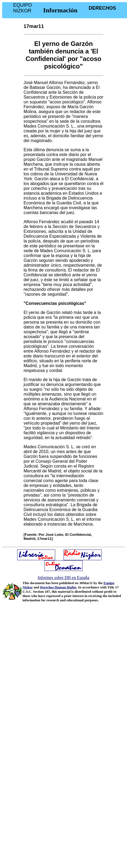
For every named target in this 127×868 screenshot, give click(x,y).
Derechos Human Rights (58, 587)
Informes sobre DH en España (64, 578)
